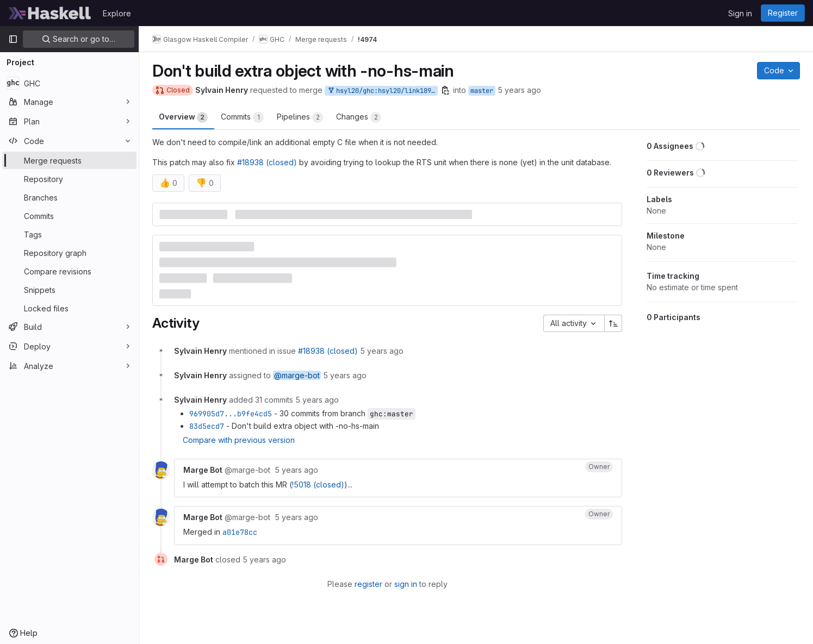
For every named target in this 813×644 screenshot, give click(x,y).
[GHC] (69, 83)
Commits (242, 117)
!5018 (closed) (318, 484)
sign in (406, 584)
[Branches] (69, 197)
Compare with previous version (239, 440)
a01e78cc (240, 532)
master (482, 91)
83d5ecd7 (207, 426)
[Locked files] (69, 308)
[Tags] (69, 234)
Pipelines (300, 117)
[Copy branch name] (445, 90)
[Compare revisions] (69, 271)
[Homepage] (50, 13)
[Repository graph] (69, 253)
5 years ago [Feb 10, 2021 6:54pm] (519, 90)
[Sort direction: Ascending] (613, 323)
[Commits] (69, 216)
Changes (359, 117)
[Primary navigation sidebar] (13, 39)
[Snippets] (69, 290)
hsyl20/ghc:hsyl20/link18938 (382, 91)
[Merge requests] (69, 160)
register (368, 584)
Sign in (740, 13)
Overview (183, 117)
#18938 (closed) (267, 162)
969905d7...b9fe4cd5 (231, 414)
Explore (117, 13)
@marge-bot (297, 375)
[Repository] (69, 179)
